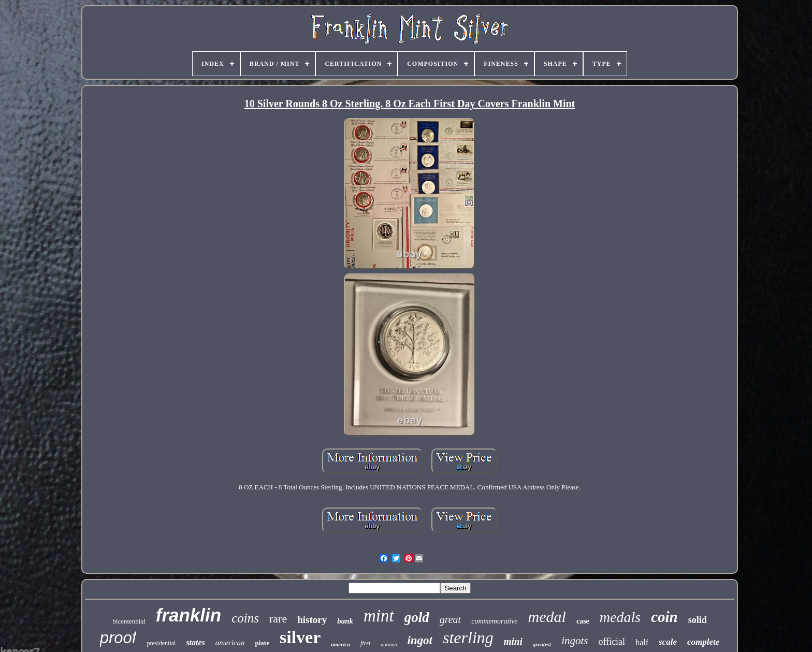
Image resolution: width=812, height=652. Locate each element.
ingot (420, 640)
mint (379, 616)
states (195, 642)
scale (668, 642)
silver (300, 637)
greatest (542, 644)
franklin (189, 615)
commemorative (494, 621)
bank (345, 621)
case (583, 621)
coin (664, 617)
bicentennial (129, 621)
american (230, 643)
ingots (575, 641)
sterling (468, 637)
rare (278, 619)
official (612, 642)
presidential (161, 643)
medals (620, 617)
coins (245, 618)
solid (698, 620)
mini (513, 641)
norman (389, 644)
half (642, 642)
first (365, 643)
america (340, 644)
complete (703, 642)
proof (118, 638)
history (312, 620)
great (450, 619)
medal (547, 617)
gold (417, 617)
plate (262, 643)
